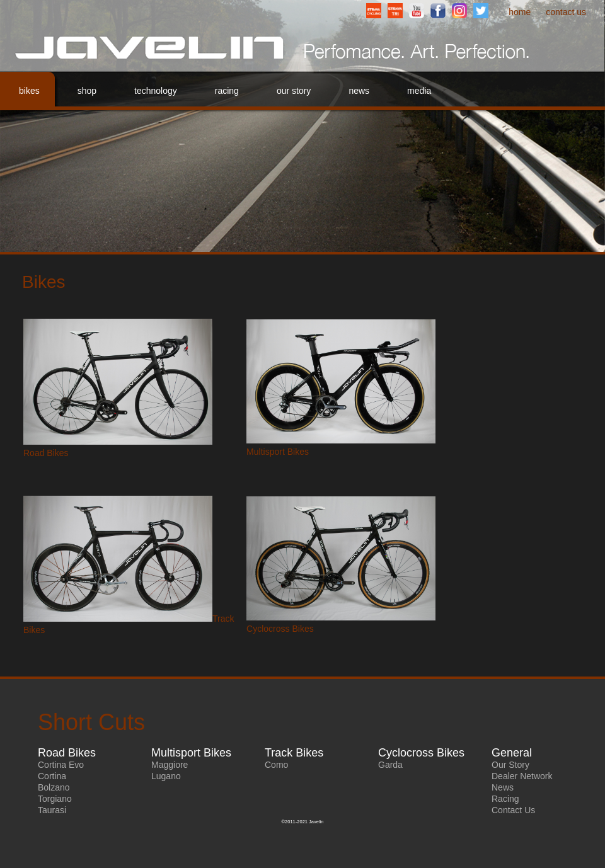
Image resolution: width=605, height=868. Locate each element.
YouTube (417, 11)
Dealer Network (522, 776)
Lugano (166, 776)
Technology (156, 91)
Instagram (459, 11)
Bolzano (54, 787)
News (359, 91)
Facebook (438, 11)
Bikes (29, 91)
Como (276, 765)
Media (419, 91)
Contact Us (566, 12)
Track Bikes (294, 753)
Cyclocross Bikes (280, 629)
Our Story (294, 91)
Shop (87, 91)
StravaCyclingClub (374, 11)
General (512, 753)
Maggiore (170, 765)
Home (520, 12)
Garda (390, 765)
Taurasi (52, 810)
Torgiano (55, 799)
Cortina (52, 776)
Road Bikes (46, 453)
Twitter (481, 11)
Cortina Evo (61, 765)
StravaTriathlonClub (395, 11)
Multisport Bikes (278, 452)
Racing (227, 91)
